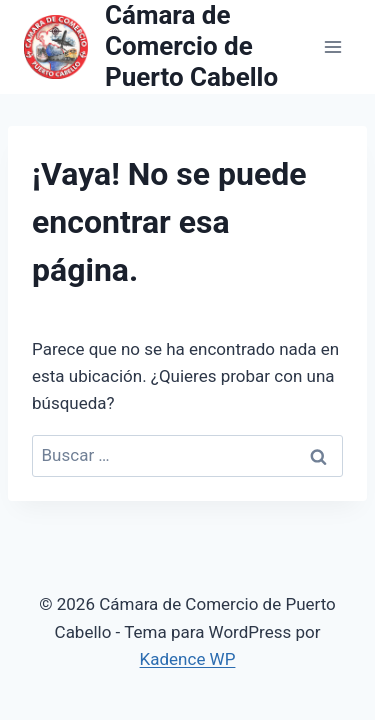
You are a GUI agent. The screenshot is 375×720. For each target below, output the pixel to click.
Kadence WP (188, 659)
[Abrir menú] (332, 46)
